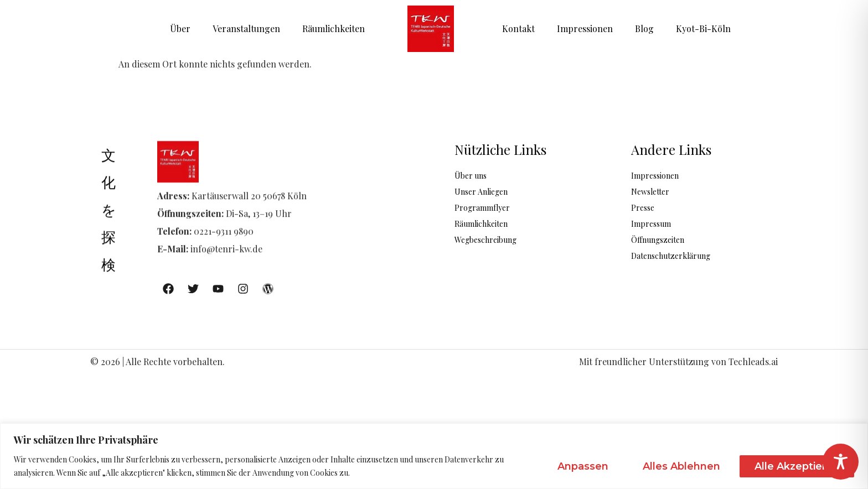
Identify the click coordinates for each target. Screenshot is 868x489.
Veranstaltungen (246, 28)
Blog (644, 28)
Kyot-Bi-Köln (703, 28)
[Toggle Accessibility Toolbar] (841, 462)
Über (180, 28)
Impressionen (585, 28)
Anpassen (583, 466)
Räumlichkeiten (334, 28)
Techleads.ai (753, 361)
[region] (434, 456)
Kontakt (518, 28)
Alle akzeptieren (797, 466)
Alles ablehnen (681, 466)
